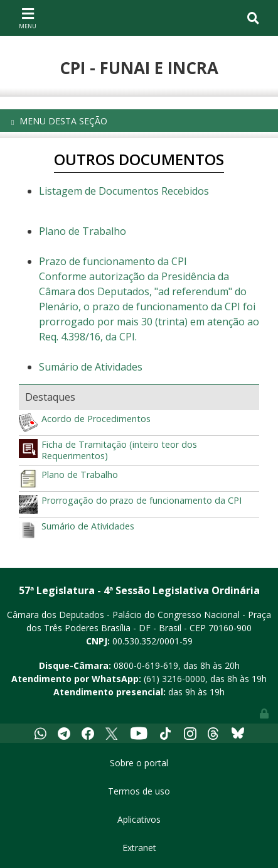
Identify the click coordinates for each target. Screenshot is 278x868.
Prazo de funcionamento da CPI (113, 261)
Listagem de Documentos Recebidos (124, 191)
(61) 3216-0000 (174, 679)
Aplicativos (139, 819)
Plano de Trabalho (83, 231)
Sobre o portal (139, 763)
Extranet (139, 848)
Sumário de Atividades (91, 367)
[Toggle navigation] (28, 18)
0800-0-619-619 (146, 665)
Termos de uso (139, 791)
